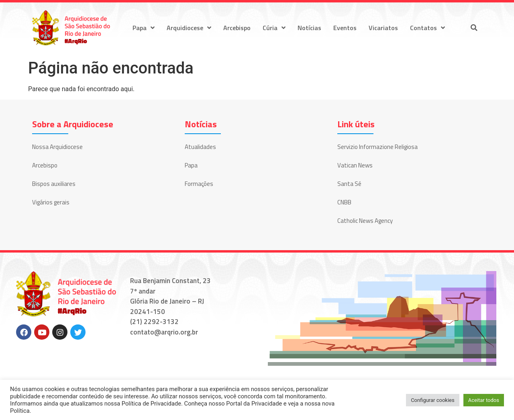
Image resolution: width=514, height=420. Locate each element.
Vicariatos (383, 28)
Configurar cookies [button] (433, 400)
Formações (199, 184)
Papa (144, 28)
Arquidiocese (189, 28)
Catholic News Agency (365, 221)
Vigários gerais (51, 202)
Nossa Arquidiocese (57, 147)
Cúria (274, 28)
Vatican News (355, 165)
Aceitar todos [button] (484, 400)
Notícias (309, 28)
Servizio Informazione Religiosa (377, 147)
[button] (474, 28)
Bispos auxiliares (54, 184)
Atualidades (200, 147)
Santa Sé (349, 184)
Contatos (427, 28)
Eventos (345, 28)
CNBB (344, 202)
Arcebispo (237, 28)
